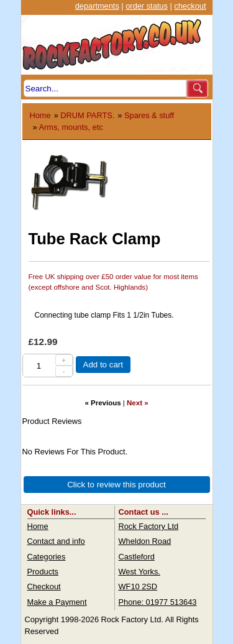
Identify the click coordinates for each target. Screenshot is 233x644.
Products (43, 572)
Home (40, 115)
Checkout (44, 586)
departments (97, 6)
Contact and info (56, 541)
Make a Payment (57, 602)
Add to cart (103, 365)
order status (147, 6)
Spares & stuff (149, 115)
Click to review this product (116, 485)
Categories (47, 557)
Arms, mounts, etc (71, 127)
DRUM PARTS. (87, 115)
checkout (190, 6)
